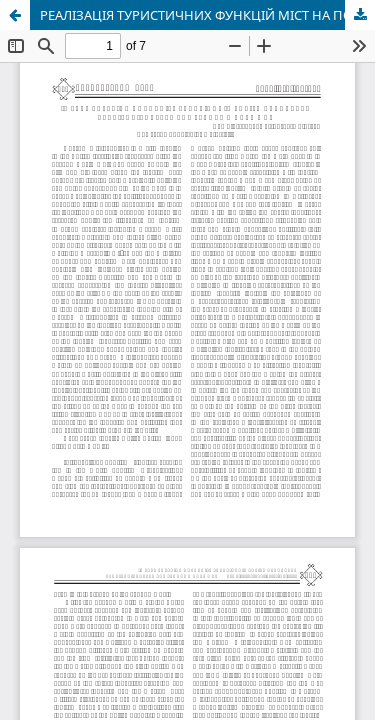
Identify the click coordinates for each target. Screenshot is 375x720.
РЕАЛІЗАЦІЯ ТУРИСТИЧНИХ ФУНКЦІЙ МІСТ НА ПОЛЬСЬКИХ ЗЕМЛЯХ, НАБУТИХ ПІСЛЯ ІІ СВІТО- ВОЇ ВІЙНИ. (207, 15)
